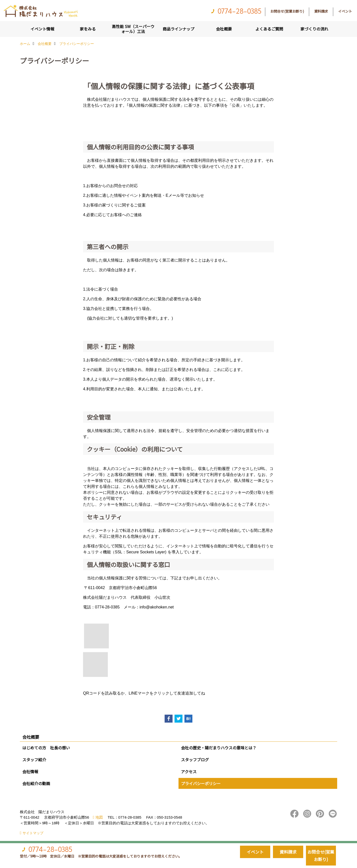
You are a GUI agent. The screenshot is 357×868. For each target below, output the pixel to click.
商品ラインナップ (178, 29)
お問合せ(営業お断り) (287, 11)
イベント (345, 11)
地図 (99, 817)
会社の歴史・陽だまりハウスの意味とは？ (219, 748)
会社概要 (224, 29)
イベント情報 (42, 29)
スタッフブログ (195, 760)
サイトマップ (33, 833)
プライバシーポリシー (201, 783)
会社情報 (30, 771)
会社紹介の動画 (36, 783)
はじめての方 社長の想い (46, 748)
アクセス (189, 771)
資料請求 (321, 11)
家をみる (88, 29)
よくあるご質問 (269, 29)
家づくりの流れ (314, 29)
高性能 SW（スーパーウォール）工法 (133, 29)
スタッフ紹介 (34, 760)
